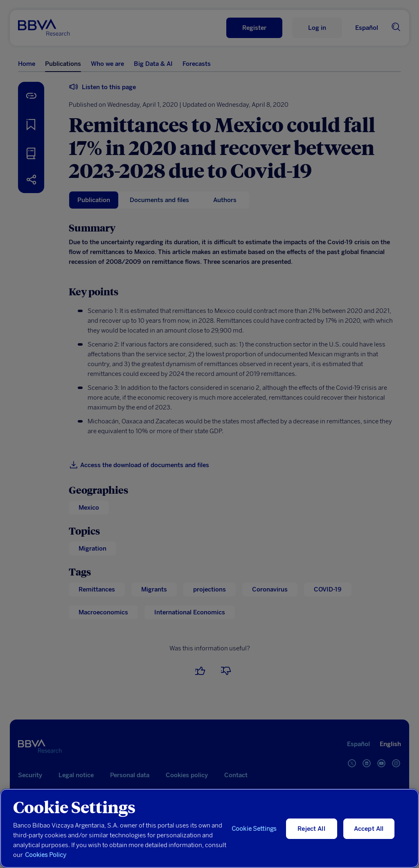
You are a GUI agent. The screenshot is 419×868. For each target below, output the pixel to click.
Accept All (369, 829)
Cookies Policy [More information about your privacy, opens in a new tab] (46, 855)
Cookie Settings (254, 829)
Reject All (311, 829)
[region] (209, 828)
